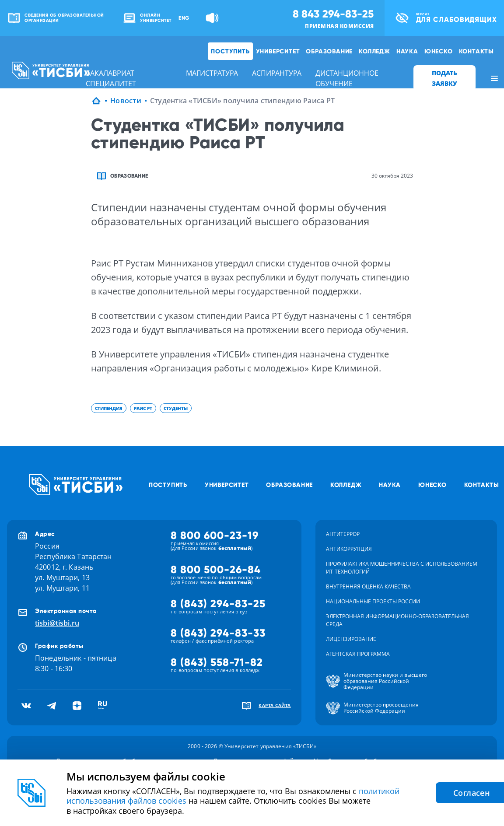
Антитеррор (343, 534)
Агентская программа (358, 654)
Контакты (476, 51)
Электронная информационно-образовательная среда (397, 620)
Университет (278, 51)
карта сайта (275, 705)
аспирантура (277, 73)
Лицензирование (351, 639)
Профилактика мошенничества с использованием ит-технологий (402, 568)
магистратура (212, 73)
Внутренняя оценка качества (368, 586)
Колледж (374, 51)
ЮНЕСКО (439, 51)
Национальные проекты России (373, 601)
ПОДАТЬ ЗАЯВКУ (444, 78)
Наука (407, 51)
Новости (126, 101)
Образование (329, 51)
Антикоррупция (349, 549)
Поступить (230, 51)
